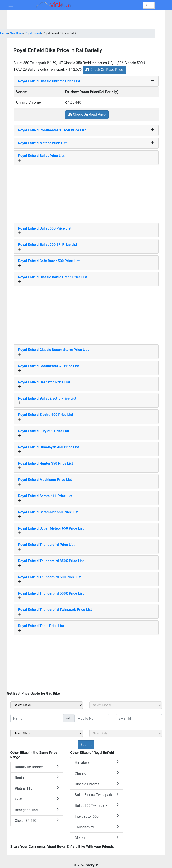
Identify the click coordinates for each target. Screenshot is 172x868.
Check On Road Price (104, 70)
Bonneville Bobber (37, 767)
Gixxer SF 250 (37, 820)
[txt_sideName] (33, 718)
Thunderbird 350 (97, 827)
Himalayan (97, 762)
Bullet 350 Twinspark (97, 805)
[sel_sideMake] (47, 705)
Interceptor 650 (97, 816)
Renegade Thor (37, 810)
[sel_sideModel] (126, 705)
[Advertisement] (86, 192)
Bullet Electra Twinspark (97, 795)
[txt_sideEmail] (139, 718)
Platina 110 (37, 788)
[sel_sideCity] (126, 733)
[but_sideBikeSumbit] (86, 745)
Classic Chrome (97, 784)
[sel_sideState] (47, 733)
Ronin (37, 777)
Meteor (97, 838)
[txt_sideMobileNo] (92, 718)
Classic (97, 773)
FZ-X (37, 799)
